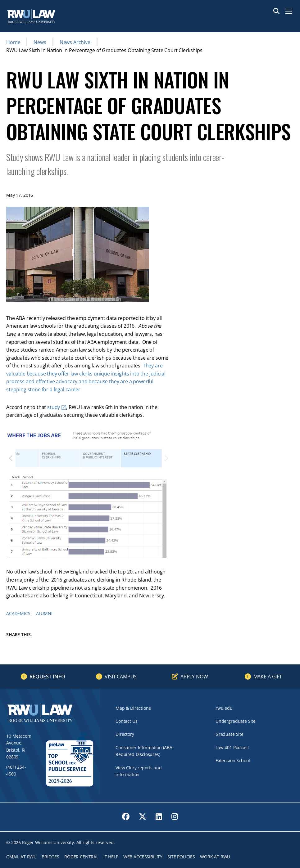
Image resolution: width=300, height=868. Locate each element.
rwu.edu (224, 708)
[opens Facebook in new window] (126, 816)
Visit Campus (121, 677)
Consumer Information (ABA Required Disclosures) (144, 751)
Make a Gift (268, 677)
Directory (125, 734)
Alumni (44, 613)
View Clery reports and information (139, 771)
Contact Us (126, 721)
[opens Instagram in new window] (175, 816)
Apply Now (194, 677)
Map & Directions (133, 708)
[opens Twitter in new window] (143, 816)
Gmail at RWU (21, 857)
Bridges (50, 857)
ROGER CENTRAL (81, 857)
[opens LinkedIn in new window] (159, 816)
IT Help (111, 857)
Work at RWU (215, 857)
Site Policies (181, 857)
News (40, 42)
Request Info (47, 677)
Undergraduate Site (236, 721)
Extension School (233, 760)
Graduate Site (230, 734)
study (54, 407)
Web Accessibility (143, 857)
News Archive (75, 42)
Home (13, 42)
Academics (18, 613)
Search (276, 11)
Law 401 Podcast (232, 747)
